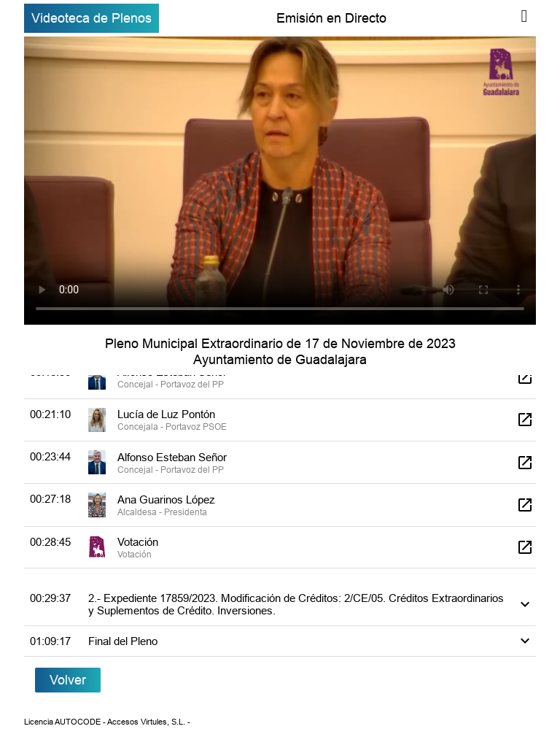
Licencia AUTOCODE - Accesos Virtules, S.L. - (107, 722)
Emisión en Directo (331, 18)
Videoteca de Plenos (92, 18)
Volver (68, 680)
